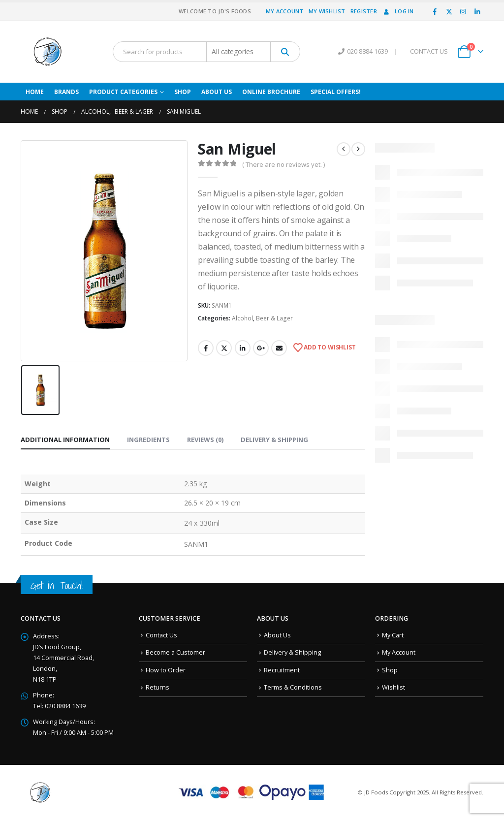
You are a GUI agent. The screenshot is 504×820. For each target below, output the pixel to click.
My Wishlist (327, 11)
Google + (261, 348)
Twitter (224, 348)
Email (279, 348)
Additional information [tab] (65, 440)
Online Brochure (271, 92)
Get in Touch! (57, 585)
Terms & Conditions (293, 687)
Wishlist (394, 687)
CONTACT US (429, 51)
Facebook (206, 348)
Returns (157, 687)
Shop (183, 92)
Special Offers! (336, 92)
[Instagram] (463, 11)
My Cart (393, 635)
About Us (217, 92)
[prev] (344, 149)
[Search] (285, 52)
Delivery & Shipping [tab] (274, 440)
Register (364, 11)
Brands (66, 92)
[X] (449, 11)
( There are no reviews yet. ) (283, 164)
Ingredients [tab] (148, 440)
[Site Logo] (48, 52)
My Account (285, 11)
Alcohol (242, 318)
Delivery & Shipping (292, 652)
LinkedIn (243, 348)
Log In (398, 11)
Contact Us (161, 635)
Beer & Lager (274, 318)
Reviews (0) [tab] (205, 440)
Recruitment (282, 670)
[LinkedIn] (477, 11)
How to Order (166, 670)
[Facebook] (435, 11)
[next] (358, 149)
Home (35, 92)
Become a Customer (175, 652)
